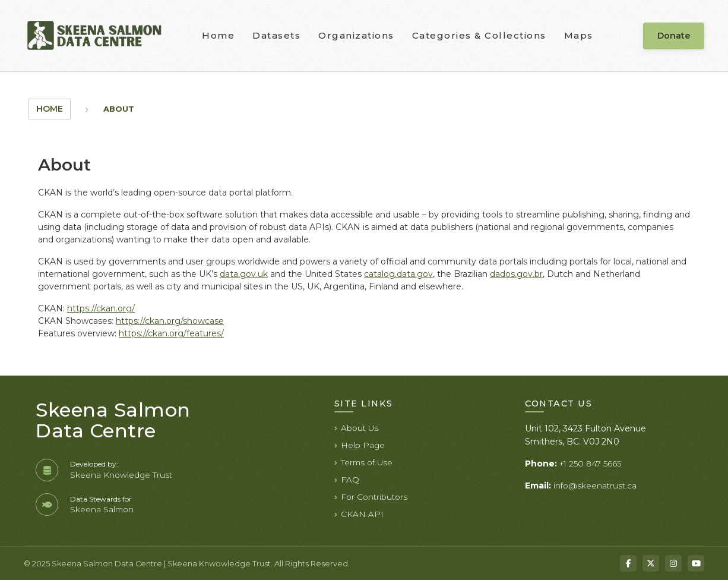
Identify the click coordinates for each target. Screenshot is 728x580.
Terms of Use (367, 462)
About (119, 109)
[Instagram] (673, 563)
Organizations (356, 35)
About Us (360, 428)
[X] (651, 563)
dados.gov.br (516, 274)
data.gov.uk (244, 274)
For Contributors (374, 497)
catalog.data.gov (398, 274)
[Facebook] (628, 563)
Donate (674, 36)
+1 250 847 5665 (590, 464)
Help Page (363, 445)
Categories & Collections (479, 35)
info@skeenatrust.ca (595, 486)
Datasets (276, 35)
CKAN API (362, 514)
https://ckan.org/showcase (170, 321)
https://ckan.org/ (101, 308)
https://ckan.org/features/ (171, 333)
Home (218, 35)
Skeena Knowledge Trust (121, 475)
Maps (579, 35)
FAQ (350, 480)
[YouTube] (696, 563)
